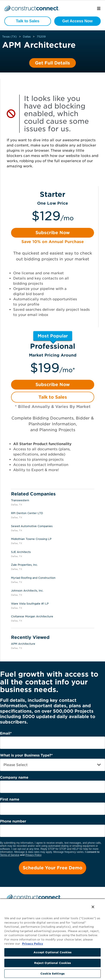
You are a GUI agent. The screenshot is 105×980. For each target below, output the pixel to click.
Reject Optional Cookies (53, 963)
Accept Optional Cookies (53, 952)
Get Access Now (77, 21)
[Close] (93, 907)
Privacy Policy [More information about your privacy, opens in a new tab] (33, 944)
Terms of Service (10, 855)
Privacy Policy (33, 855)
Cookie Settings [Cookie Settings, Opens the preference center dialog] (52, 974)
